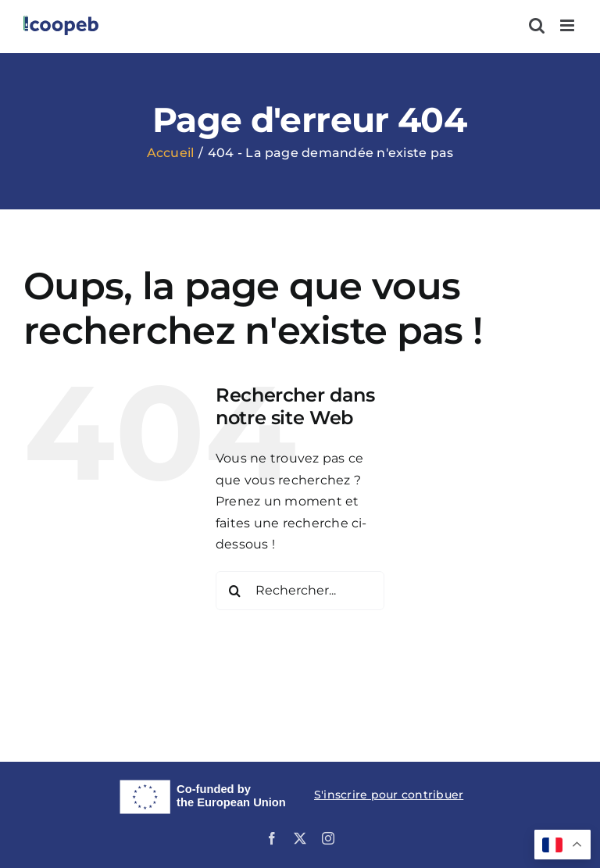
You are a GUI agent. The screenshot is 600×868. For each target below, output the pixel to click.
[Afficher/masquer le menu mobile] (568, 25)
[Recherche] (235, 591)
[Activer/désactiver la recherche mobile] (537, 25)
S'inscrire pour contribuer (389, 795)
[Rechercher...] (300, 591)
